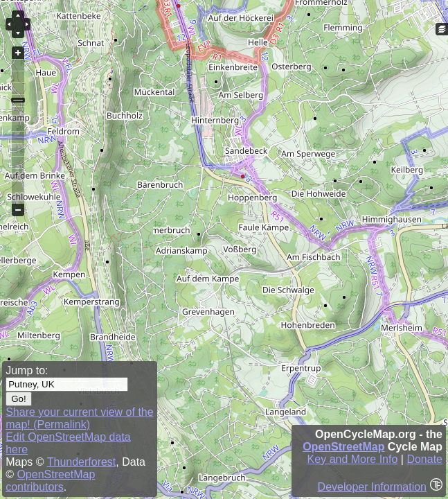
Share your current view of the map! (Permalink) (79, 418)
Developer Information (372, 487)
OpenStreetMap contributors (50, 481)
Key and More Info (353, 459)
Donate (424, 459)
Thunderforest (82, 462)
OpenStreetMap (343, 447)
